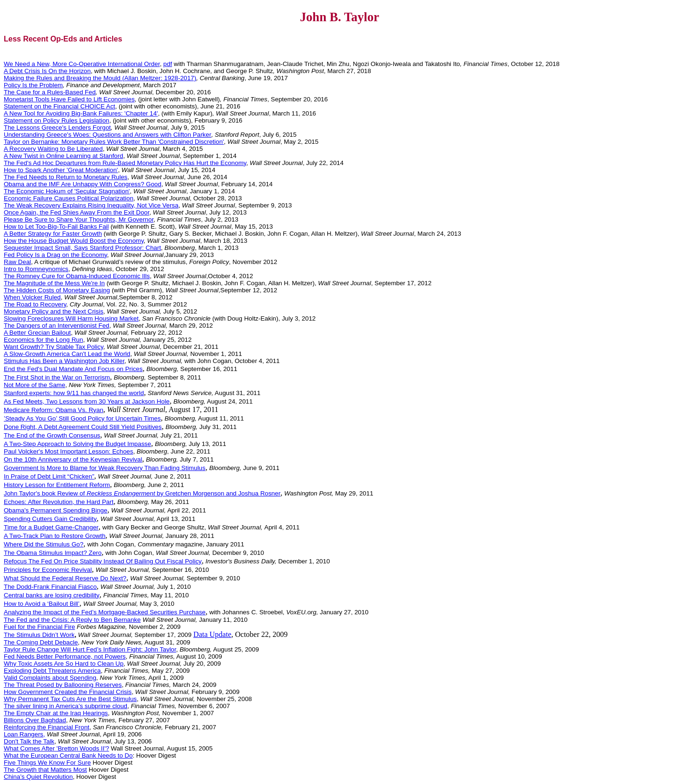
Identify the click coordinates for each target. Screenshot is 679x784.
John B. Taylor (339, 17)
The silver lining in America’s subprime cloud (66, 706)
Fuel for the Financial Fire (39, 627)
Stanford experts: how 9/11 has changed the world (74, 393)
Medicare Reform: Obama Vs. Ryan (54, 410)
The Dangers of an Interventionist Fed (57, 326)
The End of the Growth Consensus (52, 435)
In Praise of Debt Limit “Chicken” (49, 476)
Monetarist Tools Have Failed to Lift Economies (69, 99)
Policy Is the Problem (33, 85)
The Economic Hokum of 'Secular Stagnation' (67, 191)
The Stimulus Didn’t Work (39, 635)
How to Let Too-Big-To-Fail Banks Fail (56, 227)
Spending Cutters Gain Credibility (50, 519)
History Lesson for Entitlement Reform (57, 485)
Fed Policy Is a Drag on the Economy (55, 255)
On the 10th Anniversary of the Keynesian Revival (73, 459)
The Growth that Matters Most (45, 770)
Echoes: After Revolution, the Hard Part (59, 502)
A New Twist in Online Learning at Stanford (63, 156)
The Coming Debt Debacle (41, 642)
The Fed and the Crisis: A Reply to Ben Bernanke (72, 620)
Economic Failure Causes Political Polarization (69, 198)
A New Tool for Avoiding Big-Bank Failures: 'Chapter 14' (81, 113)
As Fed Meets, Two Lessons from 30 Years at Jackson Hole (87, 401)
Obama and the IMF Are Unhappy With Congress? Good (83, 184)
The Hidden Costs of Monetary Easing (57, 290)
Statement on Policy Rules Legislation (57, 120)
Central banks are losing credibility (52, 595)
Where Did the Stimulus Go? (44, 544)
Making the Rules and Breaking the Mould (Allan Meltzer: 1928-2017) (100, 78)
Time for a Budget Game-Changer (51, 527)
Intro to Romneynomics (36, 269)
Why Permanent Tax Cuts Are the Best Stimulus (70, 699)
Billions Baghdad (35, 720)
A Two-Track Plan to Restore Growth (55, 536)
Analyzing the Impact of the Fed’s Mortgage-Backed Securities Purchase (105, 612)
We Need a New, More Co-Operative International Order (82, 64)
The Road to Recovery (35, 304)
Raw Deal (17, 262)
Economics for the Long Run (43, 340)
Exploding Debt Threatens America (52, 671)
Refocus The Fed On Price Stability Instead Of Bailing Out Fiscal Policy (103, 561)
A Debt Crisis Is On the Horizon (47, 71)
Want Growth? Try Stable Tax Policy (54, 347)
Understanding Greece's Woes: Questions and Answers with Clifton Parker (108, 135)
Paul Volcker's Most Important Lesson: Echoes (68, 451)
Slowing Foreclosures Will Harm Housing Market (71, 318)
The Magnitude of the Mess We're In (54, 283)
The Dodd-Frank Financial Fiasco (50, 587)
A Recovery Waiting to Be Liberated (53, 149)
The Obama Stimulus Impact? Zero (53, 553)
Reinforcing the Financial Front (47, 727)
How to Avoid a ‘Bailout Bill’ (42, 604)
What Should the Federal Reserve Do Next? (65, 578)
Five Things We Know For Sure (47, 763)
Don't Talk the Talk (29, 741)
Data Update (212, 634)
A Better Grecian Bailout (37, 333)
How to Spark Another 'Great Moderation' (61, 170)
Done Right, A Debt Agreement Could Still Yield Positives (83, 427)
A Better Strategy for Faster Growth (53, 234)
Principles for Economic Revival (48, 570)
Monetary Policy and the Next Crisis (54, 311)
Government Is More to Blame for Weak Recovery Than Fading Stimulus (105, 468)
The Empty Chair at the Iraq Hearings (56, 713)
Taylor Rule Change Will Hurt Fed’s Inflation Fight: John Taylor (90, 649)
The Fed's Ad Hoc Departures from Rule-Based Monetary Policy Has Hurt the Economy (125, 163)
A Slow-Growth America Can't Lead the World (67, 354)
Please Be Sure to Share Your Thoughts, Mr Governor (79, 219)
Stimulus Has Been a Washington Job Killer (64, 361)
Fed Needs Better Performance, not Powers (65, 656)
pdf (168, 64)
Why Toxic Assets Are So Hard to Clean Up (64, 664)
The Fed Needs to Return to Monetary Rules (66, 177)
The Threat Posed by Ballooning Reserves (63, 685)
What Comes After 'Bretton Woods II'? (56, 748)
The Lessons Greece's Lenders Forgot (57, 128)
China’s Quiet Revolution (38, 777)
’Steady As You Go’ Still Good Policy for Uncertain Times (82, 418)
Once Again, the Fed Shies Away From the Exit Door (77, 212)
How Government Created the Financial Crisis (68, 692)
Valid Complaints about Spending (50, 678)
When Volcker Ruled (32, 297)
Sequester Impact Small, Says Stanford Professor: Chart (82, 248)
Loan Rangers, (24, 734)
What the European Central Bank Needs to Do (68, 755)
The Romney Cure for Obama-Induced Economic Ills (77, 276)
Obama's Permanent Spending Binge (56, 510)
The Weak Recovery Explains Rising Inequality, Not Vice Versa (91, 205)
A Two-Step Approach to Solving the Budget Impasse (77, 444)
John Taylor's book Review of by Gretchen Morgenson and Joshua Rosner (142, 493)
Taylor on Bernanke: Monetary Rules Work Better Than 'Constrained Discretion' (114, 142)
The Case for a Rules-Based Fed (50, 92)
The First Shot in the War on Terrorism (57, 377)
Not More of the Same (34, 385)
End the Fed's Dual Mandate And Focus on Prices (73, 369)
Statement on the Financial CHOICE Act (59, 106)
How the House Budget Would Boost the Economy (74, 241)
